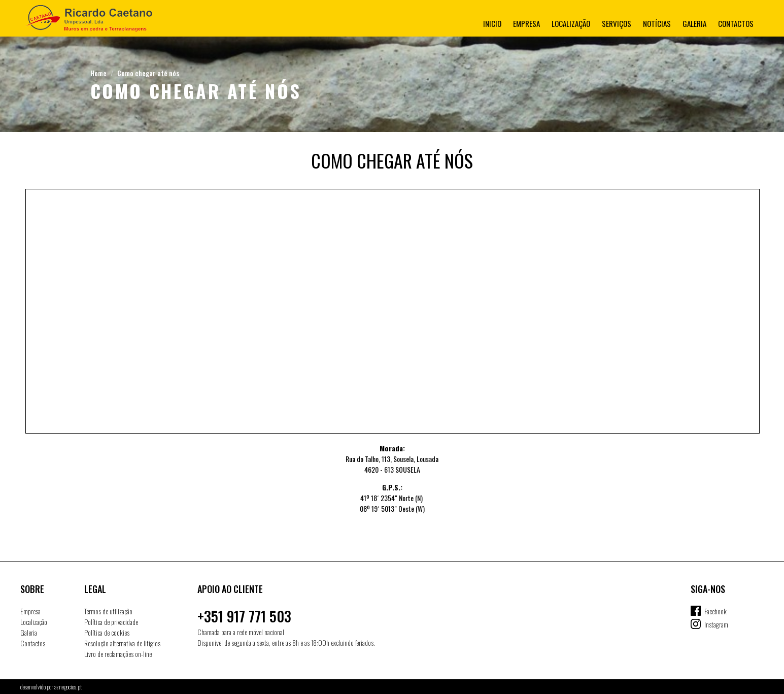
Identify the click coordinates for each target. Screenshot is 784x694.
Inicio (492, 23)
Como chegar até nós (148, 73)
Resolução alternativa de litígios (122, 643)
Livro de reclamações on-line (118, 654)
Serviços (617, 23)
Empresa (526, 23)
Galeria (694, 23)
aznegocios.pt (68, 687)
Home (98, 73)
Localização (571, 23)
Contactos (736, 23)
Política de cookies (107, 632)
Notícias (657, 23)
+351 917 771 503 (244, 616)
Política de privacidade (111, 622)
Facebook (715, 611)
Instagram (716, 624)
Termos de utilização (108, 611)
